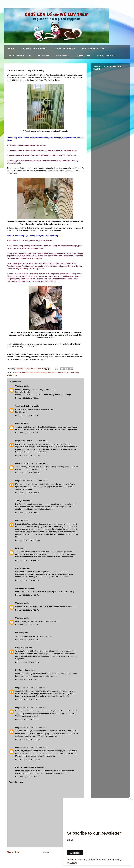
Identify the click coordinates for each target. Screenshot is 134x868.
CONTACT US (83, 56)
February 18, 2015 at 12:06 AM (28, 700)
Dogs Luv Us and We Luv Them (29, 441)
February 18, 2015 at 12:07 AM (28, 720)
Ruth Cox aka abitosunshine (28, 767)
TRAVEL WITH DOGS (65, 49)
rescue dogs (74, 372)
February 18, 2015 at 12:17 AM (28, 739)
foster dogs (51, 372)
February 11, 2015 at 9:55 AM (27, 398)
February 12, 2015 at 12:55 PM (28, 455)
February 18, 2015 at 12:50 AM (28, 759)
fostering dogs (62, 372)
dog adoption (35, 372)
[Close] (131, 799)
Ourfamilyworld (22, 588)
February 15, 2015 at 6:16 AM (27, 680)
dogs (43, 372)
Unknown (19, 386)
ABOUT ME (43, 56)
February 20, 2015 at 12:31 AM (28, 777)
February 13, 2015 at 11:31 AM (28, 540)
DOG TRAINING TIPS (93, 49)
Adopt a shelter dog (21, 372)
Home (11, 49)
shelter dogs (12, 375)
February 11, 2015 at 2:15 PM (27, 415)
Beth (17, 548)
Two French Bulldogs (24, 406)
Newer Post (14, 852)
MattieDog (20, 633)
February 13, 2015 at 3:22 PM (27, 560)
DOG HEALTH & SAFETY (33, 49)
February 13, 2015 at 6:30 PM (27, 625)
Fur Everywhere (22, 670)
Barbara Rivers (22, 648)
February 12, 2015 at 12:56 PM (28, 473)
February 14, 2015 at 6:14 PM (27, 662)
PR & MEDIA (63, 56)
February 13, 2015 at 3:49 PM (27, 580)
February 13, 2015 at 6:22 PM (27, 610)
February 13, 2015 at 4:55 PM (27, 595)
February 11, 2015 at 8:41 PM (27, 433)
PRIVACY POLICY (106, 56)
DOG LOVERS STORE (19, 56)
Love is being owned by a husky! (57, 394)
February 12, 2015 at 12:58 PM (28, 493)
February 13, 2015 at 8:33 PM (27, 640)
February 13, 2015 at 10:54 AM (28, 513)
